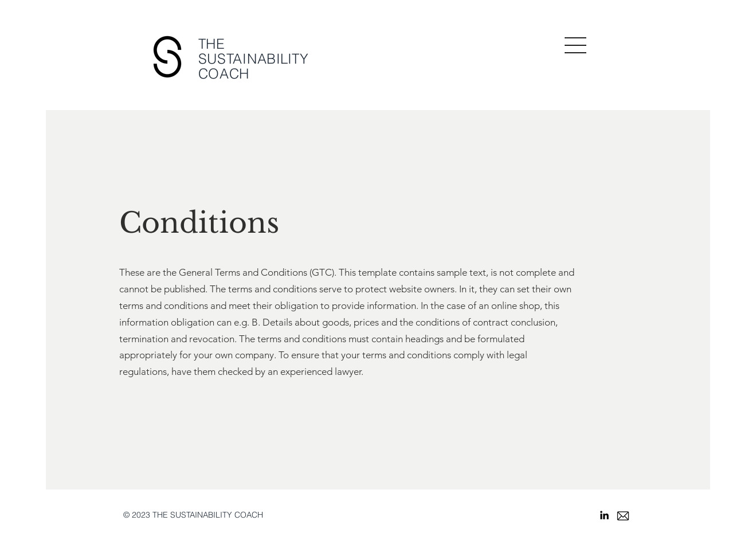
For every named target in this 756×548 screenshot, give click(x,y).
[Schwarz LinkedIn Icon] (604, 515)
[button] (575, 45)
